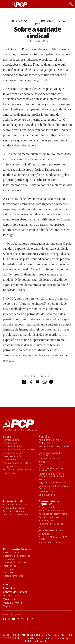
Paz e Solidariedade (14, 511)
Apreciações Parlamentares (53, 514)
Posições (45, 437)
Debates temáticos (49, 517)
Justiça (42, 462)
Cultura (42, 450)
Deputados (44, 534)
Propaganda (62, 638)
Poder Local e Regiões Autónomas (51, 469)
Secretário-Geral (12, 453)
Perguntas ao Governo (51, 524)
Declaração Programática (17, 556)
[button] (4, 4)
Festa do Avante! (13, 603)
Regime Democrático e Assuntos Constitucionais (52, 475)
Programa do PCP (13, 460)
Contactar (48, 638)
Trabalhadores (46, 491)
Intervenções (46, 520)
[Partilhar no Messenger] (51, 383)
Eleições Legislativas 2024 (52, 543)
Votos (42, 527)
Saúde (42, 479)
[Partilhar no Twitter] (30, 383)
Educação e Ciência (49, 458)
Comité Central (11, 440)
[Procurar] (70, 4)
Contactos (9, 588)
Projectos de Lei (47, 507)
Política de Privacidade (37, 641)
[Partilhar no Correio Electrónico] (37, 383)
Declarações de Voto (14, 562)
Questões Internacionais (16, 515)
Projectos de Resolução (52, 511)
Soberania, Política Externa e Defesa (54, 487)
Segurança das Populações (53, 483)
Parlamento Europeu (18, 549)
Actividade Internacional (16, 505)
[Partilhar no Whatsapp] (44, 383)
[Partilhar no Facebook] (24, 383)
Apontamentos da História (17, 463)
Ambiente (44, 443)
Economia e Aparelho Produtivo (50, 454)
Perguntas (8, 569)
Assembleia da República (49, 503)
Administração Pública (51, 440)
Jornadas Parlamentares (51, 530)
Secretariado (10, 443)
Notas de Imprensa (13, 576)
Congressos (9, 466)
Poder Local (10, 473)
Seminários (9, 572)
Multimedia (10, 599)
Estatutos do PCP (12, 456)
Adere (7, 584)
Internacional (12, 501)
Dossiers (8, 595)
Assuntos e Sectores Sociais (54, 446)
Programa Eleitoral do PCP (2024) (53, 538)
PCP (41, 465)
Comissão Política (13, 446)
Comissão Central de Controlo (19, 450)
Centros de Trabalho (15, 592)
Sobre (7, 437)
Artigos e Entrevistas (14, 508)
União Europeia (47, 495)
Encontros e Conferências (17, 470)
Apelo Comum (11, 552)
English (7, 606)
